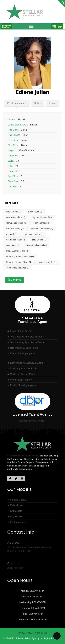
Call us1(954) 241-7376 (57, 26)
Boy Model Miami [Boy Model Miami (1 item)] (16, 217)
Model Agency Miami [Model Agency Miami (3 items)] (17, 251)
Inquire (53, 103)
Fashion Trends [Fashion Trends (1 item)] (15, 229)
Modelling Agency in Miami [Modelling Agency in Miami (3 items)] (20, 257)
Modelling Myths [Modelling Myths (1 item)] (47, 262)
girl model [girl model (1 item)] (12, 234)
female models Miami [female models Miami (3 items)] (42, 229)
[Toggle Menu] (31, 26)
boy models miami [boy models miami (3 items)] (42, 217)
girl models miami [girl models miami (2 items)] (16, 240)
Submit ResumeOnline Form (7, 26)
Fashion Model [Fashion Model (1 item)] (42, 223)
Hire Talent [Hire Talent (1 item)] (13, 245)
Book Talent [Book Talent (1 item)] (35, 212)
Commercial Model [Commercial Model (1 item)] (16, 223)
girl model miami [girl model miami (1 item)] (34, 234)
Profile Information (17, 103)
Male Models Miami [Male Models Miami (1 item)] (37, 245)
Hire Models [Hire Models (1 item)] (39, 240)
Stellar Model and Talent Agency (23, 456)
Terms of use (41, 633)
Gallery (38, 103)
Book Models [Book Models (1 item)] (14, 212)
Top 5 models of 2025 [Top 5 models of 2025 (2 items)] (18, 268)
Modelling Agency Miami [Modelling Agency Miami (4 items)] (19, 262)
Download (15, 280)
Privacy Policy (25, 633)
